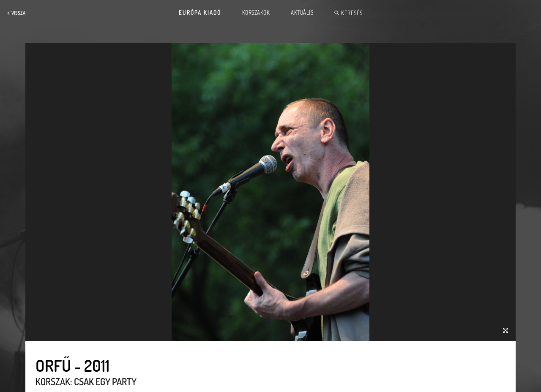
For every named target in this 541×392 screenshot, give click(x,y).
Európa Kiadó (200, 13)
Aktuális (302, 13)
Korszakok (256, 13)
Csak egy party (105, 381)
